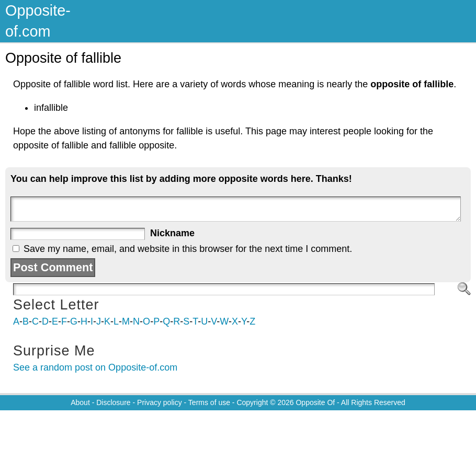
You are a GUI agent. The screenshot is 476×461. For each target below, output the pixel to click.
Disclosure (113, 402)
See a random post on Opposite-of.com (95, 367)
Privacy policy (160, 402)
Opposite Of (315, 402)
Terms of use (209, 402)
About (80, 402)
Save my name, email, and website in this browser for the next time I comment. (188, 249)
